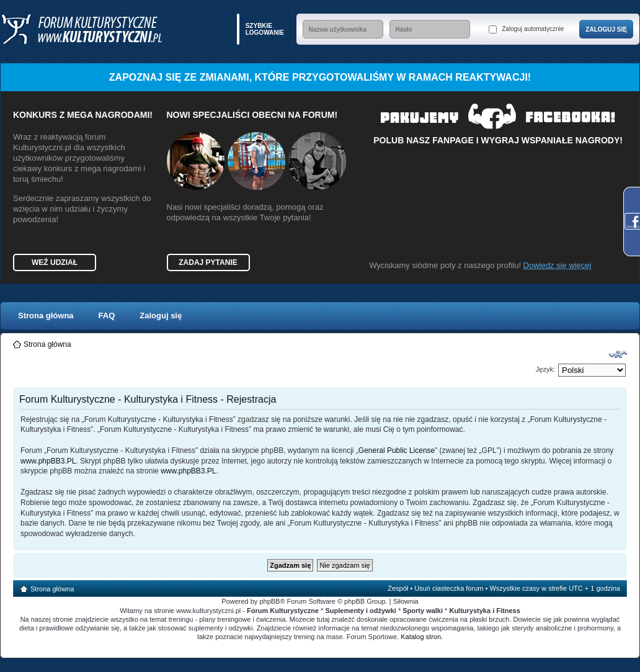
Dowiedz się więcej (558, 265)
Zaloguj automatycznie (526, 29)
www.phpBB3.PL (48, 461)
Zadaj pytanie (208, 262)
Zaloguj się (161, 316)
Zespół (398, 588)
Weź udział (55, 262)
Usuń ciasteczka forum (449, 588)
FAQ (107, 316)
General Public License (397, 450)
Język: (545, 369)
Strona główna (46, 316)
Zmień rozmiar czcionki (618, 354)
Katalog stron (421, 637)
